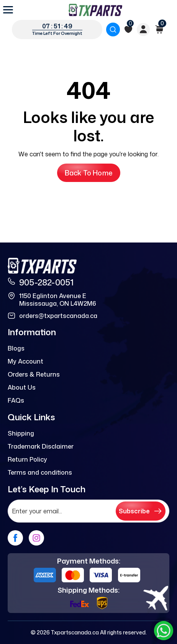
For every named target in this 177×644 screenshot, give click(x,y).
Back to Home (89, 173)
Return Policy (27, 459)
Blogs (16, 348)
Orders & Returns (34, 374)
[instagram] (36, 538)
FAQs (16, 400)
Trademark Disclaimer (41, 446)
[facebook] (15, 538)
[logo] (95, 10)
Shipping (21, 433)
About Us (22, 387)
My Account (25, 361)
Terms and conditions (40, 472)
